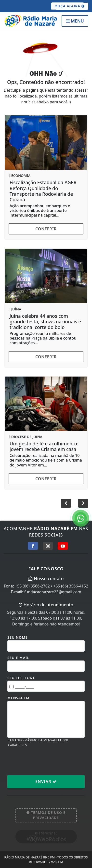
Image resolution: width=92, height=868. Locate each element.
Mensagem (18, 698)
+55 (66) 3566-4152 (71, 586)
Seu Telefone (21, 678)
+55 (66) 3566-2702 (32, 586)
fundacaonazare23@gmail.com (53, 592)
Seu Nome (18, 637)
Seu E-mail (18, 658)
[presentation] (45, 761)
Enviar (46, 782)
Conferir (46, 229)
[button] (83, 503)
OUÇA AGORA (70, 6)
